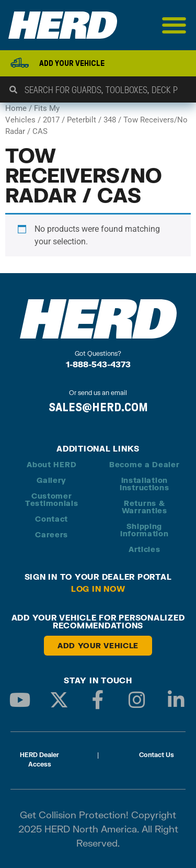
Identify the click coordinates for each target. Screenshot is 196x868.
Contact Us (157, 755)
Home (16, 108)
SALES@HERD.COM (98, 407)
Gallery (51, 480)
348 (110, 120)
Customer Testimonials (51, 499)
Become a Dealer (145, 464)
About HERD (51, 464)
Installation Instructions (144, 484)
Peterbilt (82, 120)
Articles (145, 549)
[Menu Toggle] (174, 25)
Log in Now (98, 589)
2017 (51, 120)
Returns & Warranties (145, 507)
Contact (51, 519)
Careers (51, 534)
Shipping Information (145, 530)
